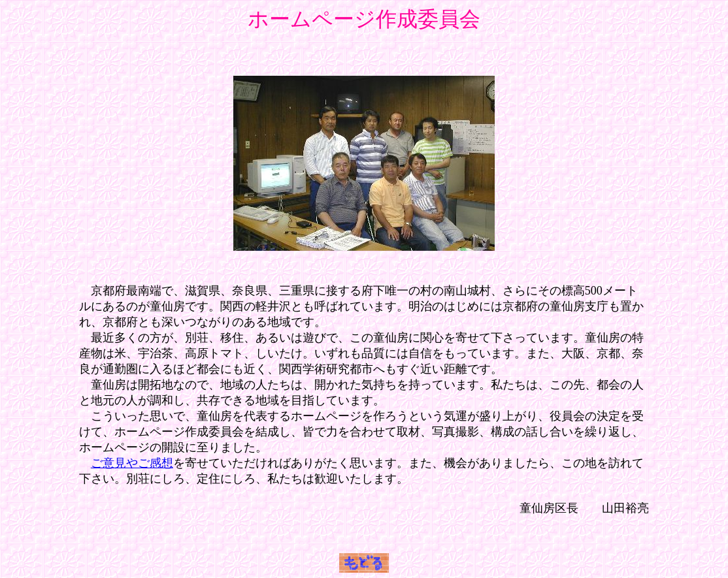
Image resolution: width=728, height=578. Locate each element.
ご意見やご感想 (132, 463)
